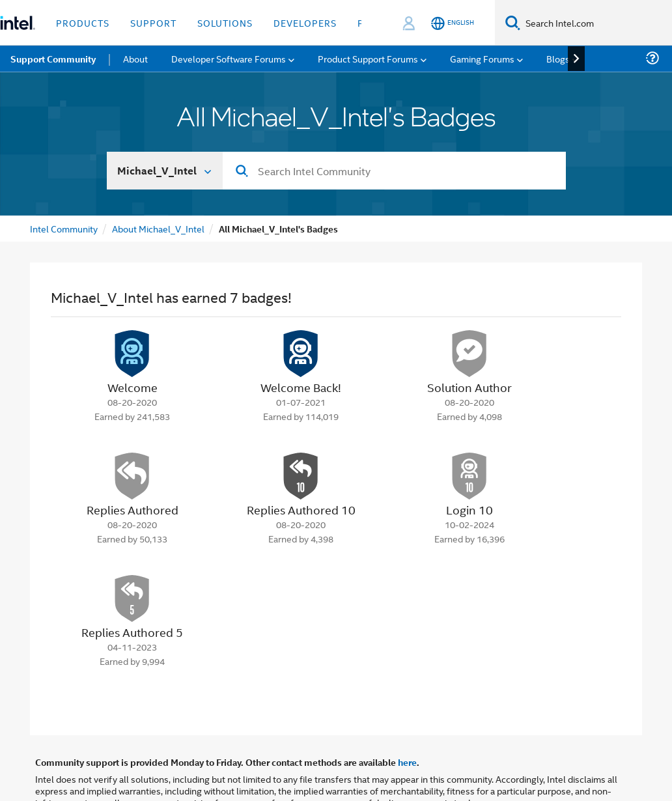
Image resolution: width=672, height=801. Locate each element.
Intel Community (64, 228)
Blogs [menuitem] (558, 58)
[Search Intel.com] (596, 23)
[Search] (513, 22)
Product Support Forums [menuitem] (368, 58)
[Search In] (165, 171)
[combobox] (394, 171)
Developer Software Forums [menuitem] (229, 58)
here (407, 762)
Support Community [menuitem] (53, 59)
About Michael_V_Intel (158, 228)
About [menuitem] (135, 58)
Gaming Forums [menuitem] (482, 58)
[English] (453, 23)
